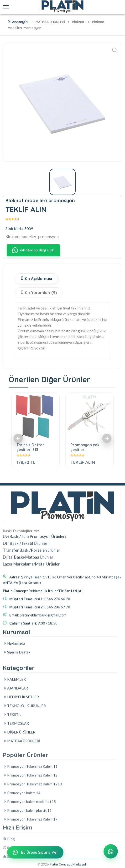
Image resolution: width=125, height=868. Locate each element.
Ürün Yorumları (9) (39, 293)
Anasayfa (18, 22)
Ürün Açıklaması (37, 279)
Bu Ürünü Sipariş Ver (35, 853)
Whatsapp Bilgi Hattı (33, 250)
